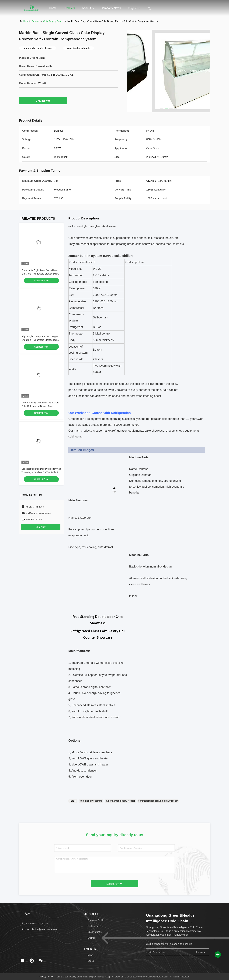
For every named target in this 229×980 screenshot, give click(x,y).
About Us (88, 8)
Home (53, 8)
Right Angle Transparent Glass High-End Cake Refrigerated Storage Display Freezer (41, 340)
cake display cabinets (91, 801)
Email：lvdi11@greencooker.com (39, 929)
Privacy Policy (46, 977)
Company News (111, 8)
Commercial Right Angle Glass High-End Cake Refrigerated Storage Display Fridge (41, 274)
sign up (200, 952)
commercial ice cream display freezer (158, 801)
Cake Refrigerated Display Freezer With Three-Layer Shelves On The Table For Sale (41, 472)
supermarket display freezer (120, 801)
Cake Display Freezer (54, 21)
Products (69, 8)
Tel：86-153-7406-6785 (35, 924)
